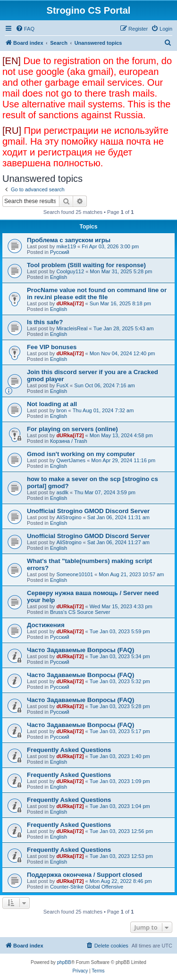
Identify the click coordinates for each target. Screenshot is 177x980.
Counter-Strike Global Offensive (87, 887)
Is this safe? (45, 322)
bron (61, 410)
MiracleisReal (72, 328)
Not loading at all (52, 404)
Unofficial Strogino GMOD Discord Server (88, 511)
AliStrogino (69, 517)
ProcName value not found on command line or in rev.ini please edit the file (97, 294)
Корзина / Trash (69, 441)
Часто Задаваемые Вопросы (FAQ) (80, 650)
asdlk (62, 492)
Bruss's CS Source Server (80, 612)
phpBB (64, 962)
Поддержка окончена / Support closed (84, 875)
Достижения (46, 625)
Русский (60, 252)
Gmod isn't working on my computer (81, 454)
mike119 (66, 246)
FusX (62, 385)
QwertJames (71, 460)
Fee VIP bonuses (52, 347)
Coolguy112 (70, 271)
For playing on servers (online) (72, 429)
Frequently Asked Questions (69, 750)
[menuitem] (25, 29)
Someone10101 (75, 574)
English (59, 277)
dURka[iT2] (70, 303)
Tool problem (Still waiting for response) (86, 265)
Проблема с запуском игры (69, 240)
